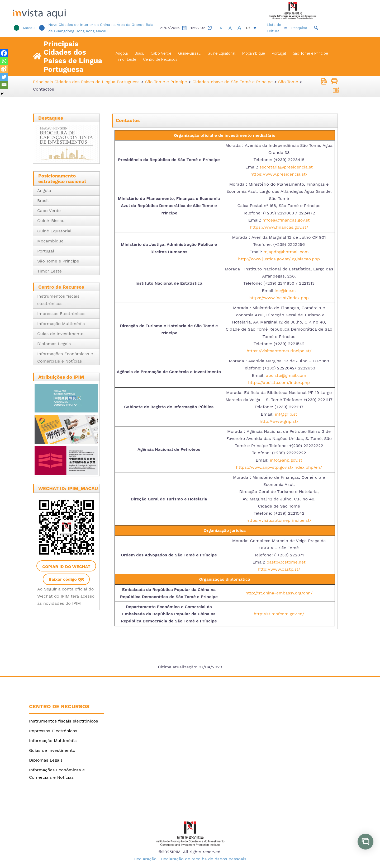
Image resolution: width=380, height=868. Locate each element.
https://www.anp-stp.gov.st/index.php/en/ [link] (279, 467)
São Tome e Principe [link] (310, 53)
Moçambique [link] (254, 53)
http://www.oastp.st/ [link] (279, 569)
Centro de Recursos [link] (160, 59)
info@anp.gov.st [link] (286, 460)
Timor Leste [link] (126, 59)
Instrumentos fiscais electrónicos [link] (63, 721)
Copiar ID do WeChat (66, 567)
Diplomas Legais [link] (54, 344)
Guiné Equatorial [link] (221, 53)
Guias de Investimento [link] (60, 334)
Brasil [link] (139, 53)
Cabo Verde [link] (161, 53)
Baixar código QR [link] (66, 579)
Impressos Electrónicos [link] (61, 314)
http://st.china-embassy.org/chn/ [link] (279, 593)
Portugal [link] (279, 53)
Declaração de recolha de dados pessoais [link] (204, 859)
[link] (71, 11)
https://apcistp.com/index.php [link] (279, 383)
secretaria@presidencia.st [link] (286, 167)
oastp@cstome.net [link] (286, 562)
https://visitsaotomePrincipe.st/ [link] (279, 351)
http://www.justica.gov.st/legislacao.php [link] (279, 259)
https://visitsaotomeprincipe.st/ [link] (279, 520)
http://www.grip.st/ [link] (279, 421)
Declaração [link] (145, 859)
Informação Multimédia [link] (61, 324)
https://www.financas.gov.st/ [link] (279, 227)
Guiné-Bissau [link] (189, 53)
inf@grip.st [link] (286, 414)
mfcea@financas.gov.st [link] (286, 220)
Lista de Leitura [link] (298, 28)
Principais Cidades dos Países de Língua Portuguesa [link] (73, 57)
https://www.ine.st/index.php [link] (279, 297)
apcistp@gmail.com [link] (285, 375)
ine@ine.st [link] (286, 290)
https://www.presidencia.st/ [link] (279, 174)
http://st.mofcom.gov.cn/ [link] (279, 614)
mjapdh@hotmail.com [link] (286, 252)
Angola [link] (122, 53)
